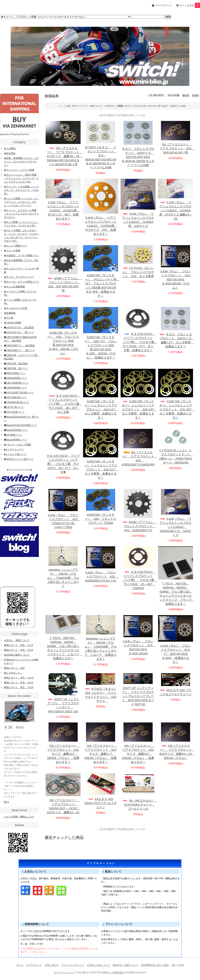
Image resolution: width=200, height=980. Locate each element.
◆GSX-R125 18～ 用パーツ (19, 332)
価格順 (186, 95)
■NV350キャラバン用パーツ (19, 459)
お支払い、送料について (17, 640)
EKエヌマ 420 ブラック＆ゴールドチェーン (176, 692)
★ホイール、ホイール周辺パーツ (21, 282)
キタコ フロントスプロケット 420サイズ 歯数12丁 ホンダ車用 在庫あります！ (177, 340)
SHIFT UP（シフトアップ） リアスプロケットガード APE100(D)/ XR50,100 (63, 705)
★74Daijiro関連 (12, 323)
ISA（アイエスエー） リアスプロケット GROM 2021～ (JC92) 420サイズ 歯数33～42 (63, 806)
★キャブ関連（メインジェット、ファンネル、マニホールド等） (21, 224)
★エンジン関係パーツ (16, 246)
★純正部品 (10, 153)
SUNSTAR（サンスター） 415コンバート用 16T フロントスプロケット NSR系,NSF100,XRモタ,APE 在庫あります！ (102, 285)
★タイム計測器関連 (14, 287)
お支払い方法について (99, 965)
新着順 (196, 95)
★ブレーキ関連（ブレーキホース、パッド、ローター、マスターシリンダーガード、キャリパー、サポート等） (21, 236)
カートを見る (190, 5)
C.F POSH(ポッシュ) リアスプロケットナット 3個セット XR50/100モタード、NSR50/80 (176, 456)
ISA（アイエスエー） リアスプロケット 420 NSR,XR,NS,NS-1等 (177, 148)
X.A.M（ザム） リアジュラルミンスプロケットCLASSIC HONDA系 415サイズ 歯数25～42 (176, 210)
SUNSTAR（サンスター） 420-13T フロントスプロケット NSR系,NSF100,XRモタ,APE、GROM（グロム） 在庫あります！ (101, 347)
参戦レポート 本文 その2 (19, 650)
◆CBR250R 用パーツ (16, 368)
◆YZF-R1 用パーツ (14, 407)
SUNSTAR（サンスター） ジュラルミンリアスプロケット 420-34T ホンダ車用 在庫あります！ (140, 409)
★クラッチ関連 (12, 250)
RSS (173, 965)
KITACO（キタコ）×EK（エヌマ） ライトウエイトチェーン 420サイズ (101, 695)
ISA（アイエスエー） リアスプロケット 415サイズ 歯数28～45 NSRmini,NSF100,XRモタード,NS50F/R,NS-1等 (65, 156)
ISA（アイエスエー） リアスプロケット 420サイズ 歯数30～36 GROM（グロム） (177, 752)
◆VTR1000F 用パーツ (15, 397)
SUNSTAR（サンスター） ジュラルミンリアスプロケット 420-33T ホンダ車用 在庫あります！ (101, 469)
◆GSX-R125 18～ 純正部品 (19, 327)
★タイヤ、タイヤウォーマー (19, 277)
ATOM (180, 965)
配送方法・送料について (126, 965)
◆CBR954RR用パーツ (15, 388)
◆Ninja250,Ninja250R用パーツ (20, 425)
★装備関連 (10, 313)
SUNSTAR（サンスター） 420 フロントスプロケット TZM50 (101, 519)
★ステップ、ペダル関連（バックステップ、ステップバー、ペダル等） (21, 190)
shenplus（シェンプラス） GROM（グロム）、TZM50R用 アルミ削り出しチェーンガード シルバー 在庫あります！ (101, 649)
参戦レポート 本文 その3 (19, 645)
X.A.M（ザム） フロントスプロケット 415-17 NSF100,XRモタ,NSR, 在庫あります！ (176, 654)
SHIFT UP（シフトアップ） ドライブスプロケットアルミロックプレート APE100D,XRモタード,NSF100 (138, 696)
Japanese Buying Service (15, 134)
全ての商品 (10, 148)
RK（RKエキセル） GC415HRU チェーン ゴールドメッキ (140, 804)
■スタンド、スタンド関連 (17, 444)
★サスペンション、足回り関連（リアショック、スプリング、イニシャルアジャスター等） (21, 178)
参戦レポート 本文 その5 (19, 682)
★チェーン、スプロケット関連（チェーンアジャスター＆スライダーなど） (21, 214)
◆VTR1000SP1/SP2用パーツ (19, 393)
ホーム (20, 965)
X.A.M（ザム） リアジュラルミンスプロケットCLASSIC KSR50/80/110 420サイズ (176, 527)
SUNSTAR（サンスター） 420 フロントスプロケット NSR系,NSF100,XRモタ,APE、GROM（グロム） (63, 343)
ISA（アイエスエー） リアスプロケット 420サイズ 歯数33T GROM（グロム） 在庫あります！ (138, 754)
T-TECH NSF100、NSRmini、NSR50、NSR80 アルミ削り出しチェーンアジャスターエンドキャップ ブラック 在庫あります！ (177, 593)
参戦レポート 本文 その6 (19, 687)
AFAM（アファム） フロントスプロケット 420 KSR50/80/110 (140, 526)
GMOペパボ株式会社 (113, 972)
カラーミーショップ (64, 972)
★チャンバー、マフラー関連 (19, 170)
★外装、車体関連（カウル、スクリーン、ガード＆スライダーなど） (21, 162)
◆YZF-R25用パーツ (14, 412)
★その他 (9, 318)
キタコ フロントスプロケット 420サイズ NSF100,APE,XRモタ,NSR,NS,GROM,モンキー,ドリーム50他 (138, 157)
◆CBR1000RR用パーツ (16, 383)
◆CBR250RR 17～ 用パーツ (19, 350)
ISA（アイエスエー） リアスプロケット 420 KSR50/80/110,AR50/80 (139, 458)
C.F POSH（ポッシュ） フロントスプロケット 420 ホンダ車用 (138, 272)
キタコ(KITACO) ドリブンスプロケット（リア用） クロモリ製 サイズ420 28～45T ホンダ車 (65, 404)
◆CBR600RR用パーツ (15, 378)
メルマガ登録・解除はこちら (19, 817)
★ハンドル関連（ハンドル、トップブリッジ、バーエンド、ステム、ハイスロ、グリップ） (21, 202)
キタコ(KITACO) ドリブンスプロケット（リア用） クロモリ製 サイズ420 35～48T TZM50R (140, 580)
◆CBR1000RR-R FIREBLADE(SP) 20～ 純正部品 (20, 339)
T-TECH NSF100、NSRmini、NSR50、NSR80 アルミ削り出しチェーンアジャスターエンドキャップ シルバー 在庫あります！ (65, 648)
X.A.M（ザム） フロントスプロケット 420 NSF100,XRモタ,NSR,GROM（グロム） (177, 279)
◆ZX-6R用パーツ (13, 435)
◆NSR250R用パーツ (15, 373)
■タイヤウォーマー (14, 449)
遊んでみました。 (13, 673)
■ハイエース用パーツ (15, 454)
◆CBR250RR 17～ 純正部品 (19, 345)
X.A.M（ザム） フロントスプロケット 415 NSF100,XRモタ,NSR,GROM (139, 647)
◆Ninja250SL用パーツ (16, 430)
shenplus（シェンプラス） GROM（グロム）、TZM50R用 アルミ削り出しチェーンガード (63, 578)
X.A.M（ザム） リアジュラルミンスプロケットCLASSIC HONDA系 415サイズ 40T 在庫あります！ (63, 210)
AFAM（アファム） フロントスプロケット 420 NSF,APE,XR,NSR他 (65, 284)
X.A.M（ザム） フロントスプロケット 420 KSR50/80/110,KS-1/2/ (102, 576)
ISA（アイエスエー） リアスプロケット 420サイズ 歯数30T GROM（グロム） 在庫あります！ (63, 754)
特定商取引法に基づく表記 (155, 965)
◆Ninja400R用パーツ (15, 440)
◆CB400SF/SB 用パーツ (17, 402)
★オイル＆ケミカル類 (16, 308)
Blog (6, 802)
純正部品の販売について (17, 655)
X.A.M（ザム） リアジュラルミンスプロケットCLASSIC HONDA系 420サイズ (138, 220)
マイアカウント (164, 5)
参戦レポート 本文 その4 (19, 678)
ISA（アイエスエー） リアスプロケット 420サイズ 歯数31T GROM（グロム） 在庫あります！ (101, 754)
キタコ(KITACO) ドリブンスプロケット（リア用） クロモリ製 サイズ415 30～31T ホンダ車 (63, 464)
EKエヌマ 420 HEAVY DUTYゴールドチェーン (101, 803)
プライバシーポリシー (73, 965)
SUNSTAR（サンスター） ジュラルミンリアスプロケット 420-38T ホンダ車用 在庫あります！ (177, 409)
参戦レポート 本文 (14, 668)
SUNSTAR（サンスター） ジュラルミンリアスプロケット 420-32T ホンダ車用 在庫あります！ (101, 409)
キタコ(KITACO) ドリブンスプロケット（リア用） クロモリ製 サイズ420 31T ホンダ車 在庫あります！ (140, 342)
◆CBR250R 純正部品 (16, 363)
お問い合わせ (52, 965)
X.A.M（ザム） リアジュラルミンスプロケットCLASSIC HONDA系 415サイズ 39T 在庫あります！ (101, 226)
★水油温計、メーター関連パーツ (21, 255)
